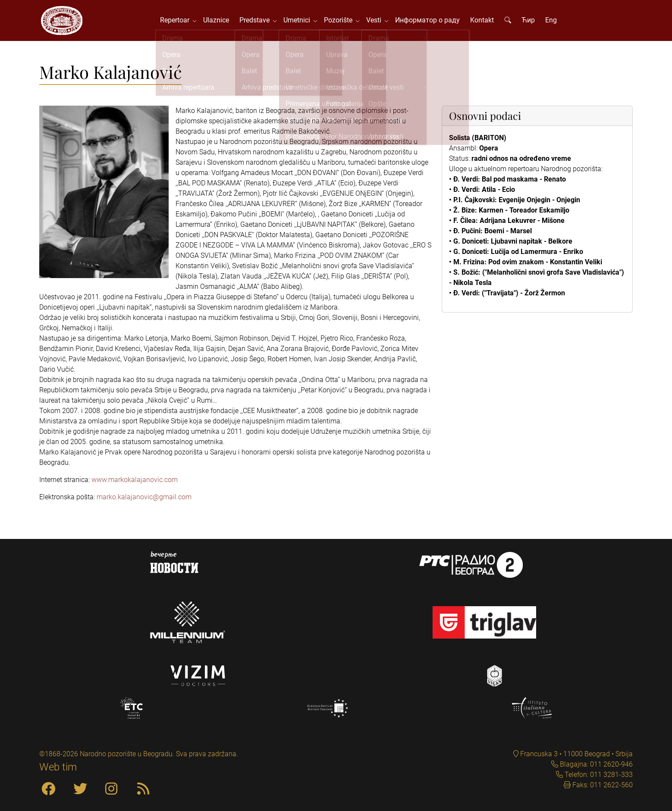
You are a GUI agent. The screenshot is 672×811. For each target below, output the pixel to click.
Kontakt (483, 21)
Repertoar (178, 21)
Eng (552, 21)
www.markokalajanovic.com (135, 482)
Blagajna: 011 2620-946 (595, 764)
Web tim (58, 767)
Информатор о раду (429, 21)
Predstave (257, 21)
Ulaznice (217, 21)
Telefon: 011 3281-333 (598, 775)
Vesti (377, 21)
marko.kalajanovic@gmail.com (144, 499)
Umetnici (300, 21)
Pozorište (341, 21)
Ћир (529, 21)
